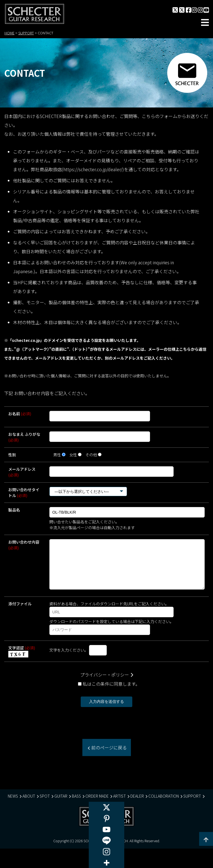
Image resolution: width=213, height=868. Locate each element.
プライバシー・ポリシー (105, 683)
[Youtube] (106, 829)
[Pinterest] (106, 818)
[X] (106, 807)
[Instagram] (106, 852)
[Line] (106, 841)
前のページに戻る (108, 756)
